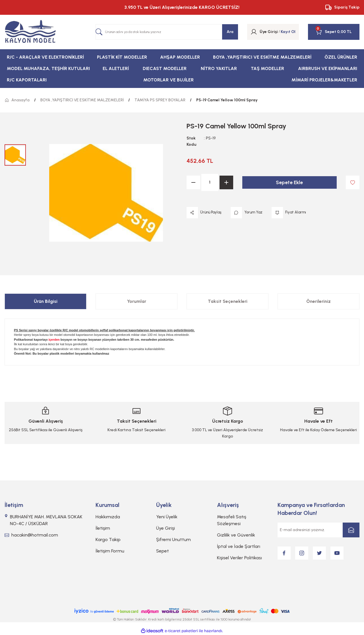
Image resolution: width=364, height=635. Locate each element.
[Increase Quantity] (226, 182)
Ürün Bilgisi (46, 301)
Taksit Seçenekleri (228, 301)
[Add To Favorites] (353, 182)
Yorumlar (137, 301)
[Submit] (351, 530)
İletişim (103, 528)
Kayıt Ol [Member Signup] (288, 32)
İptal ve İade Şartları (239, 546)
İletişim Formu (110, 551)
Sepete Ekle (289, 182)
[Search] (167, 32)
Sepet (163, 551)
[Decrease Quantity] (193, 182)
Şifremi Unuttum (173, 540)
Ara (230, 32)
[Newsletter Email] (318, 530)
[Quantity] (210, 182)
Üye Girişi (166, 528)
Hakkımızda (108, 517)
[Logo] (30, 32)
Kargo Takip (108, 540)
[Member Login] (254, 32)
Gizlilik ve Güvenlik (236, 535)
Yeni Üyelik (167, 517)
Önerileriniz (318, 301)
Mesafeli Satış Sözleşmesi (232, 520)
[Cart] (326, 32)
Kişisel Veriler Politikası (239, 558)
